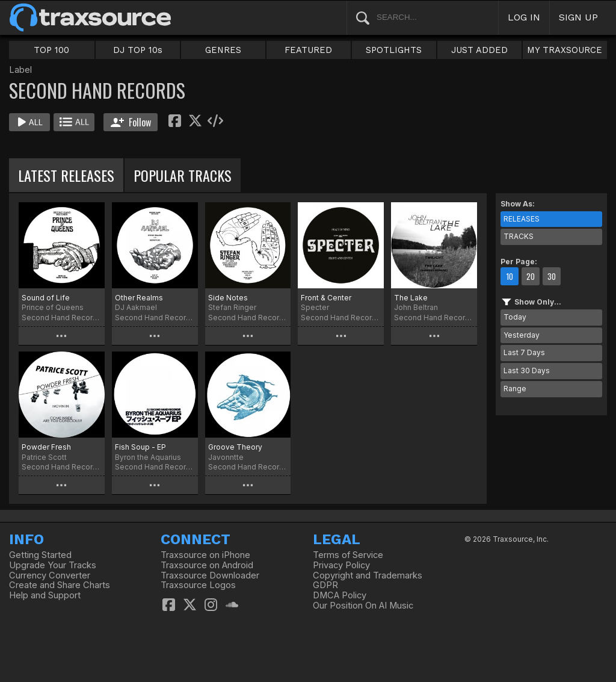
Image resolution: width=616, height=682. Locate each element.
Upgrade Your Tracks (53, 565)
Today (515, 317)
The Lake (411, 298)
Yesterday (522, 335)
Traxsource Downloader (210, 575)
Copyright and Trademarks (368, 575)
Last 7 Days (524, 352)
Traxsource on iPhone (205, 555)
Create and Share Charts (60, 585)
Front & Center (326, 298)
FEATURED (308, 50)
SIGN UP (578, 17)
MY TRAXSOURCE (565, 50)
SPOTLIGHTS (394, 50)
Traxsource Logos (198, 585)
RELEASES (522, 219)
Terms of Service (348, 555)
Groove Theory (235, 447)
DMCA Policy (340, 595)
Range (515, 389)
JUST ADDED (479, 50)
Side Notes (228, 298)
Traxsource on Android (207, 565)
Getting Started (40, 555)
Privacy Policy (341, 565)
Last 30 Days (527, 370)
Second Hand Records (62, 318)
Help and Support (45, 595)
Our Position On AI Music (363, 606)
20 (531, 276)
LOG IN (524, 17)
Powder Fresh (46, 447)
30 (552, 276)
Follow (131, 122)
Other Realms (139, 298)
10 (510, 276)
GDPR (325, 585)
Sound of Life (46, 298)
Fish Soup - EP (140, 447)
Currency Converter (50, 575)
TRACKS (519, 236)
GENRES (223, 50)
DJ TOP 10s (138, 50)
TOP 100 (51, 50)
